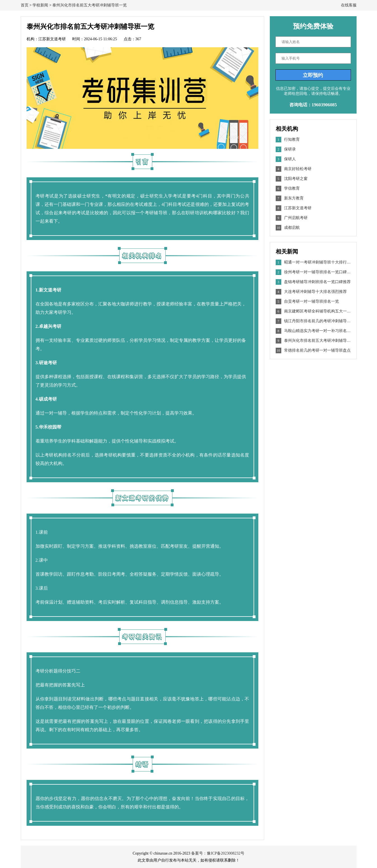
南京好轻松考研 (298, 169)
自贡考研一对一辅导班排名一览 (307, 302)
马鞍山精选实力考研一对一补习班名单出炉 (313, 331)
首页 (25, 5)
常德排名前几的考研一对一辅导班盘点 (313, 351)
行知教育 (292, 139)
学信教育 (292, 188)
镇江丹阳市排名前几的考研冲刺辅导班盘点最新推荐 (313, 321)
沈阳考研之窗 (296, 179)
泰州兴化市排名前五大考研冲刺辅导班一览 (90, 5)
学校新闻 (40, 5)
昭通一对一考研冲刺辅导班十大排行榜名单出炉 (313, 262)
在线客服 (349, 5)
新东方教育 (294, 198)
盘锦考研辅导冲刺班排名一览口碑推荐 (313, 282)
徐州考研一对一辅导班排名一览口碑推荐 (313, 272)
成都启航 (292, 228)
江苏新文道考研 (298, 208)
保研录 (290, 149)
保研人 (290, 159)
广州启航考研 (296, 218)
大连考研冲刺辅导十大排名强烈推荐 (311, 292)
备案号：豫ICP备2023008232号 (218, 853)
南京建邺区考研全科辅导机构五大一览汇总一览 (313, 311)
